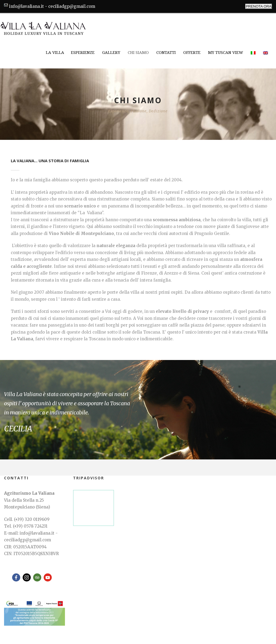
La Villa (55, 53)
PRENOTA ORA (259, 6)
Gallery (111, 53)
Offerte (192, 53)
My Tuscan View (226, 53)
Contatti (166, 53)
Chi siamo (138, 53)
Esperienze (83, 53)
